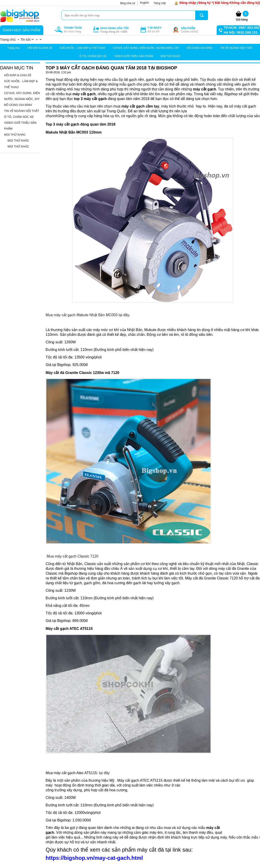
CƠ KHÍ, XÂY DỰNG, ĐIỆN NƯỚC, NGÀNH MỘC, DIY (146, 48)
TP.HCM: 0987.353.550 (242, 28)
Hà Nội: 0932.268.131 (241, 32)
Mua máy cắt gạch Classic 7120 (72, 556)
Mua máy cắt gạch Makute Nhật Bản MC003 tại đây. (88, 315)
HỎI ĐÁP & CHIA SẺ (40, 48)
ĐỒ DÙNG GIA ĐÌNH (200, 48)
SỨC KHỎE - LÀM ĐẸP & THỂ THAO (83, 48)
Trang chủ (13, 48)
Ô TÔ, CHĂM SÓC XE (93, 56)
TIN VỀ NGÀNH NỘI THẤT (236, 48)
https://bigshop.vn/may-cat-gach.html (94, 858)
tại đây (104, 773)
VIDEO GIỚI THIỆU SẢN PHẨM (134, 56)
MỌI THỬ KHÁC (171, 56)
